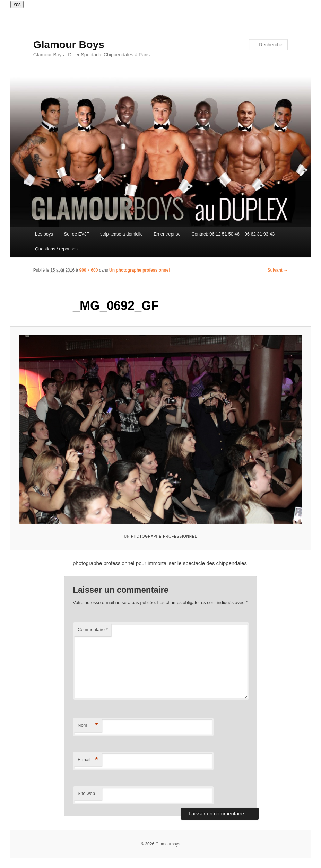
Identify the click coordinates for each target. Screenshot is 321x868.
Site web (86, 793)
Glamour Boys (69, 45)
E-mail (88, 760)
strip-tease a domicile (122, 234)
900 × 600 (89, 270)
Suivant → (278, 270)
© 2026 (148, 844)
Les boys (44, 234)
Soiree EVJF (77, 234)
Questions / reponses (56, 249)
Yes (17, 4)
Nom (88, 725)
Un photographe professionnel (140, 270)
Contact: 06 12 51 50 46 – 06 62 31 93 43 (233, 234)
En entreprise (167, 234)
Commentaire (93, 630)
